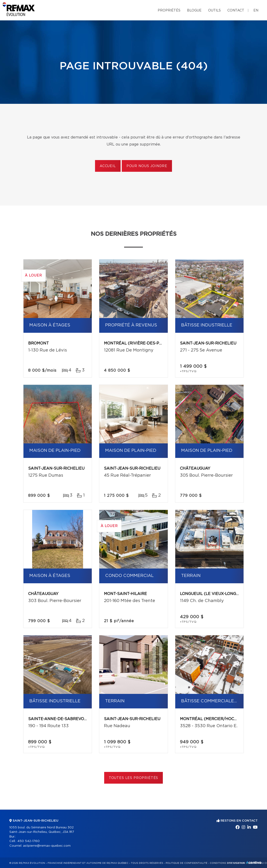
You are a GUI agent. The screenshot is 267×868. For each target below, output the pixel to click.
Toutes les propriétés (134, 778)
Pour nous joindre (147, 166)
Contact (236, 11)
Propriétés (169, 11)
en (256, 11)
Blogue (194, 11)
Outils (214, 11)
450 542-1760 (29, 841)
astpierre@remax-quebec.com (47, 846)
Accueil (108, 166)
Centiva (254, 862)
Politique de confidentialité (187, 863)
